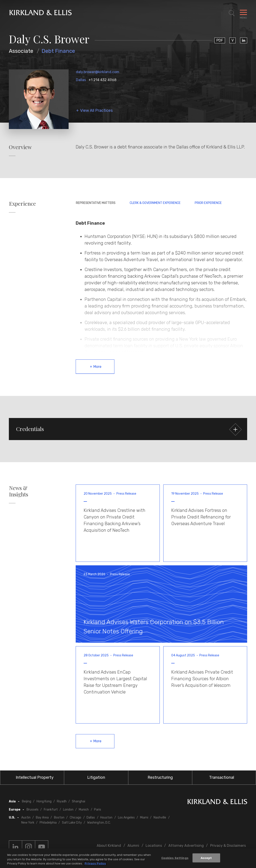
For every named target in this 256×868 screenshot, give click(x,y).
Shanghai (79, 801)
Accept (206, 858)
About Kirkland (109, 846)
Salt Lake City (72, 823)
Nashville (160, 818)
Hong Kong (44, 801)
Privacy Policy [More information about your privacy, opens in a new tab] (95, 864)
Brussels (33, 810)
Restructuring (160, 777)
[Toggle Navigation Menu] (243, 13)
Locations (154, 846)
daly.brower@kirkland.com (98, 72)
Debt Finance (58, 51)
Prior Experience (208, 203)
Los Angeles (126, 818)
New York (28, 823)
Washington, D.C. (99, 823)
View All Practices (96, 111)
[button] (128, 429)
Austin (26, 818)
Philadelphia (48, 823)
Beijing (27, 801)
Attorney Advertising (186, 846)
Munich (84, 810)
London (68, 810)
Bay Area (42, 818)
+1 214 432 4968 (102, 80)
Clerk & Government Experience (155, 203)
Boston (59, 818)
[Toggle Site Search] (232, 13)
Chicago (75, 818)
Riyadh (62, 801)
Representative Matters (96, 203)
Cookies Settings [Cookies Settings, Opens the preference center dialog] (175, 858)
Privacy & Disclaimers (228, 846)
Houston (106, 818)
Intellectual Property (35, 777)
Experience (22, 204)
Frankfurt (51, 810)
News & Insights (19, 491)
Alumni (133, 846)
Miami (144, 818)
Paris (98, 810)
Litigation (96, 777)
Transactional (222, 777)
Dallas (81, 80)
